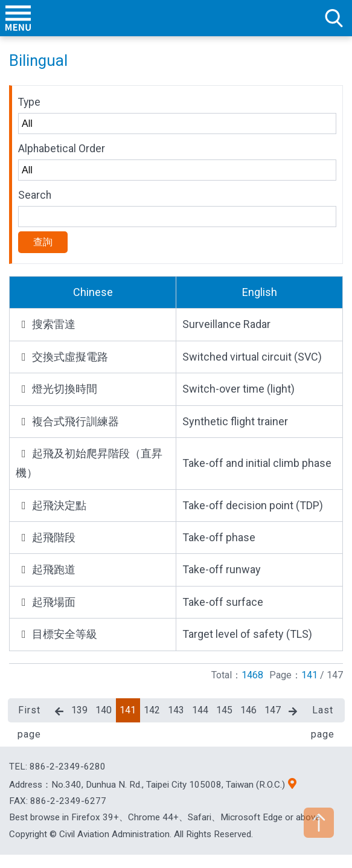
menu (18, 18)
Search (35, 195)
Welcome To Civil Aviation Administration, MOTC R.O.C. (176, 18)
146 (248, 710)
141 (128, 710)
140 (104, 710)
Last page (323, 713)
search (334, 18)
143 (176, 710)
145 (224, 710)
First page (29, 713)
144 (200, 710)
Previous (59, 712)
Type (29, 102)
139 (79, 710)
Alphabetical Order (62, 149)
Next (293, 712)
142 (152, 710)
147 (273, 710)
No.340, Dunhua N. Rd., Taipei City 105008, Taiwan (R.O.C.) (168, 785)
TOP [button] (319, 823)
